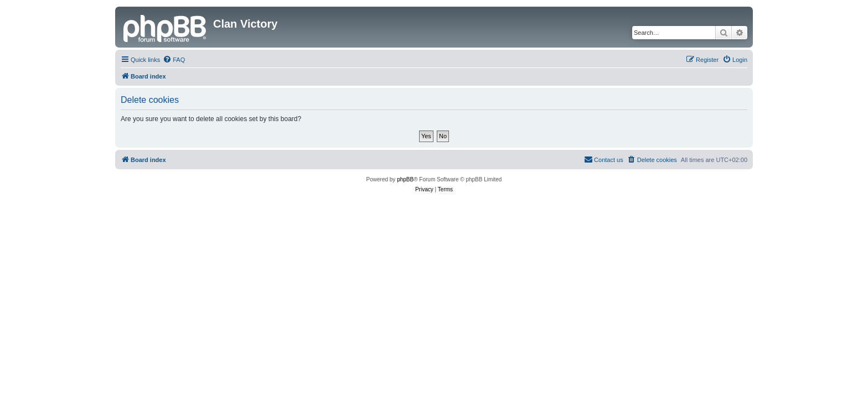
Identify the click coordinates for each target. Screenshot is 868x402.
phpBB (405, 179)
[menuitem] (174, 60)
